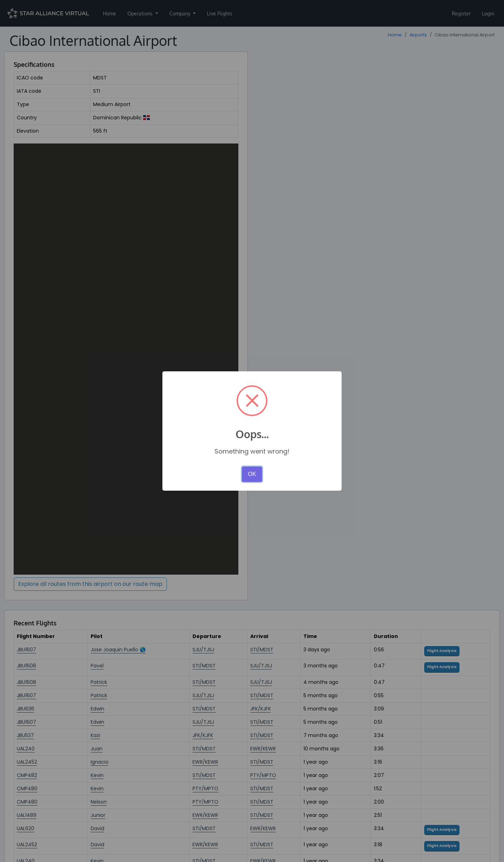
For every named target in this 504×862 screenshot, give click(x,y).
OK (252, 474)
